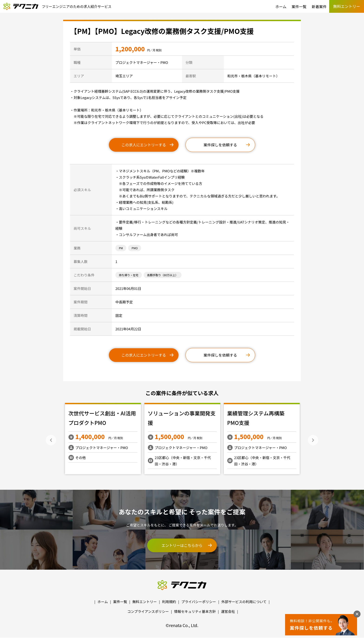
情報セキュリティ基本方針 (195, 611)
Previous (51, 440)
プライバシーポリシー (199, 602)
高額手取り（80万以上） (163, 275)
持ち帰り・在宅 (129, 275)
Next (313, 440)
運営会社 (228, 611)
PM (121, 248)
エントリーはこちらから (182, 545)
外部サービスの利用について (244, 602)
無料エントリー (145, 602)
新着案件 (319, 7)
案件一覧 (299, 7)
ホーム (281, 7)
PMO (135, 248)
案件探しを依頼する (220, 145)
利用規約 (169, 602)
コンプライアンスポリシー (148, 611)
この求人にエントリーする (144, 145)
